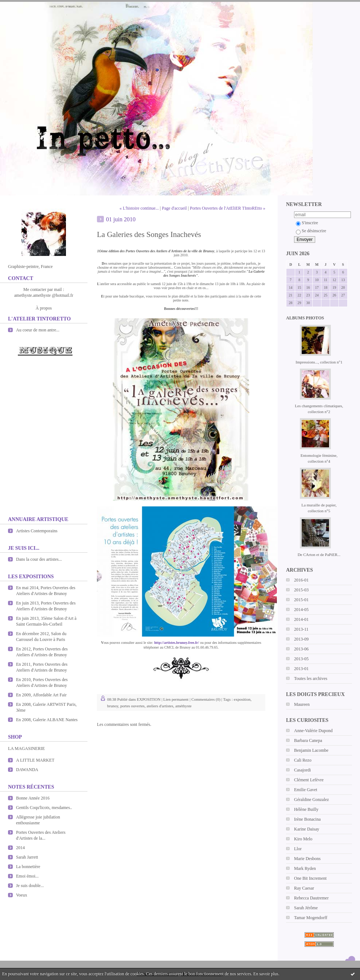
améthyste (183, 706)
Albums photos (305, 318)
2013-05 (301, 659)
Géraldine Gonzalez (312, 800)
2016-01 (301, 580)
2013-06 (301, 649)
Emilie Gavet (306, 790)
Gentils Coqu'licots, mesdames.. (44, 808)
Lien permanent (176, 699)
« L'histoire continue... (139, 208)
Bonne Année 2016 (33, 798)
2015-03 (301, 590)
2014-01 (301, 619)
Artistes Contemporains (37, 531)
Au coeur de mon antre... (38, 330)
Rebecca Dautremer (311, 898)
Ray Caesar (304, 888)
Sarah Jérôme (306, 908)
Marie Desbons (307, 859)
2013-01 (301, 669)
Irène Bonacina (307, 819)
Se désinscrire (311, 231)
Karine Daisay (307, 829)
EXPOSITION (149, 699)
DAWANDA (27, 770)
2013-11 (301, 629)
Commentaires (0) (206, 699)
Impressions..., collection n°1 (319, 362)
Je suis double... (30, 886)
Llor (298, 849)
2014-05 (301, 610)
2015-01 (301, 600)
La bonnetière (28, 867)
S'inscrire (307, 223)
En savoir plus (266, 974)
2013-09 (301, 639)
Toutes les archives (311, 678)
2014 (20, 848)
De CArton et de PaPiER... (319, 555)
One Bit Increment (310, 878)
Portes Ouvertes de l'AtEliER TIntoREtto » (228, 208)
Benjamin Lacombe (311, 750)
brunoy (113, 706)
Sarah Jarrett (27, 857)
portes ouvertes (132, 706)
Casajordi (302, 770)
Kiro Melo (303, 839)
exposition (242, 699)
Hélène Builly (306, 809)
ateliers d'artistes (160, 706)
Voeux (21, 895)
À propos (44, 308)
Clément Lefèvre (309, 780)
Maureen (302, 704)
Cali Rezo (303, 760)
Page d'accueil (174, 208)
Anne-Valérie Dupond (313, 731)
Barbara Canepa (308, 740)
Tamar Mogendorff (311, 918)
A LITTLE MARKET (35, 760)
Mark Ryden (305, 868)
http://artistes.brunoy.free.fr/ (177, 643)
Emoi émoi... (27, 876)
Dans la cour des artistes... (39, 559)
